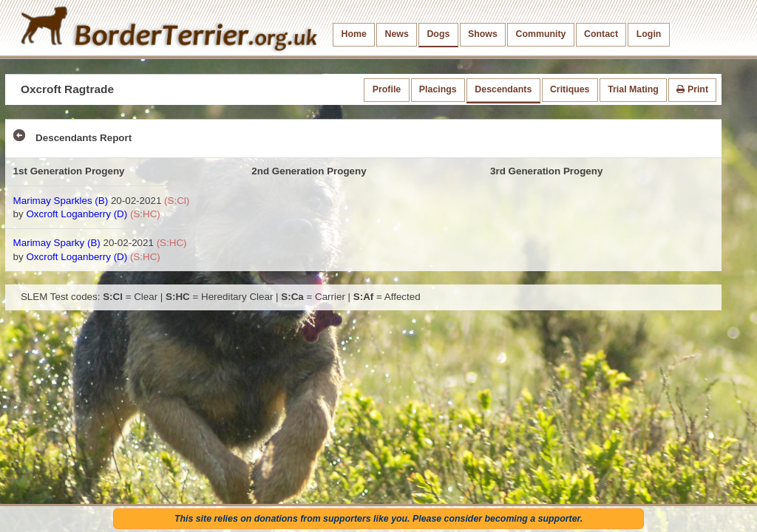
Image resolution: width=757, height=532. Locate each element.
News (396, 34)
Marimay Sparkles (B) (61, 201)
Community (540, 34)
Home (354, 34)
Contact (601, 34)
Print (692, 89)
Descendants (503, 89)
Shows (483, 34)
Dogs (438, 34)
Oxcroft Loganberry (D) (77, 214)
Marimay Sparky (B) (57, 243)
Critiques (570, 89)
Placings (438, 89)
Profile (387, 89)
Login (649, 34)
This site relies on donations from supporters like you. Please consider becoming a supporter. (378, 519)
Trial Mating (633, 89)
